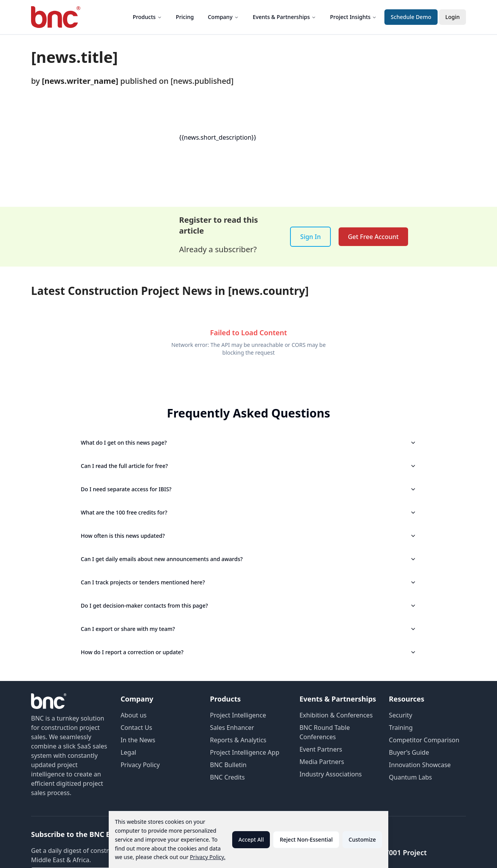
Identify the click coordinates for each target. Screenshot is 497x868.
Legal (128, 752)
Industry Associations (331, 774)
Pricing (185, 17)
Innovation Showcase (420, 765)
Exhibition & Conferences (336, 715)
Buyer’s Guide (409, 752)
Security (401, 715)
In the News (138, 740)
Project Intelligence (238, 715)
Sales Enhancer (232, 728)
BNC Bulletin (228, 765)
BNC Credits (228, 777)
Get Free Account (373, 237)
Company (223, 17)
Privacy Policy (140, 765)
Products (147, 17)
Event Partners (321, 749)
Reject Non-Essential (306, 839)
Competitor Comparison (424, 740)
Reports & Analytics (238, 740)
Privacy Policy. (208, 857)
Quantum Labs (411, 777)
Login (453, 17)
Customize (362, 839)
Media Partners (322, 762)
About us (133, 715)
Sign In (310, 237)
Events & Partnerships (284, 17)
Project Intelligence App (245, 752)
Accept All (251, 839)
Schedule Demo (411, 17)
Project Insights (353, 17)
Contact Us (136, 728)
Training (401, 728)
